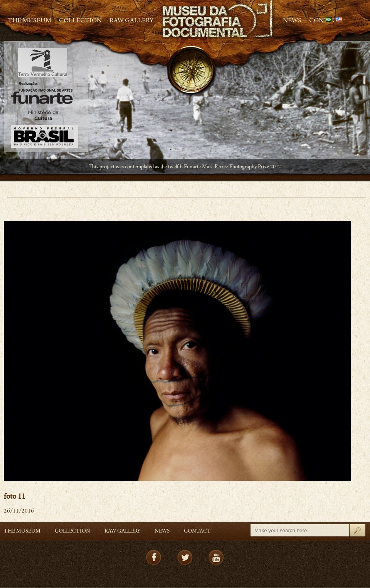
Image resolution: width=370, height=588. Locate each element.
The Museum (29, 21)
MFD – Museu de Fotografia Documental (218, 19)
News (292, 21)
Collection (80, 21)
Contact (197, 532)
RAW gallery (131, 21)
